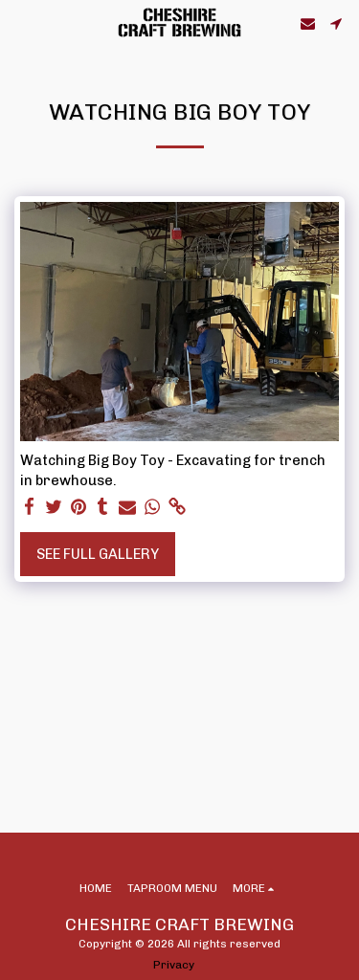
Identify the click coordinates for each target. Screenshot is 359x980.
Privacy (174, 965)
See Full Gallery (98, 554)
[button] (21, 23)
